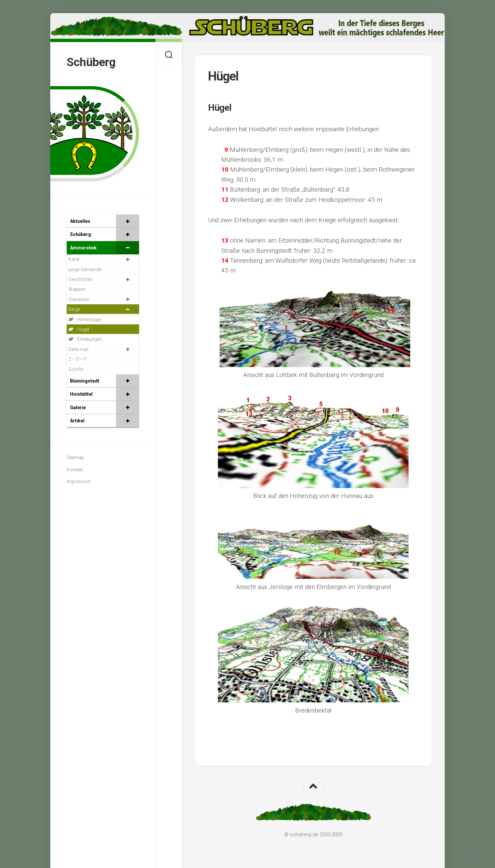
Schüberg (91, 62)
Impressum (79, 481)
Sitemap (75, 457)
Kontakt (75, 470)
